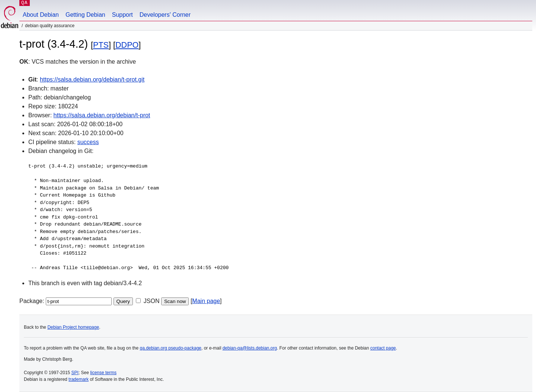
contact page (383, 348)
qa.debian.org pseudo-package (171, 348)
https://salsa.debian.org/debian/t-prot (102, 115)
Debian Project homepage (73, 327)
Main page (206, 301)
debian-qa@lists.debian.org (250, 348)
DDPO (127, 45)
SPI (75, 373)
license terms (103, 373)
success (88, 142)
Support (122, 15)
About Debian (41, 15)
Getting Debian (85, 15)
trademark (79, 379)
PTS (101, 45)
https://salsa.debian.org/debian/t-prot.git (92, 79)
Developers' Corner (165, 15)
